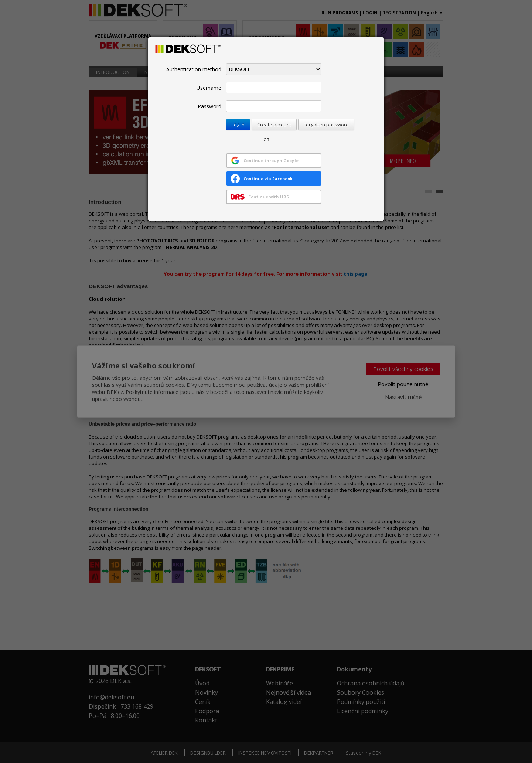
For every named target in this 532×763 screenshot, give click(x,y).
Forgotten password (326, 125)
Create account (274, 125)
